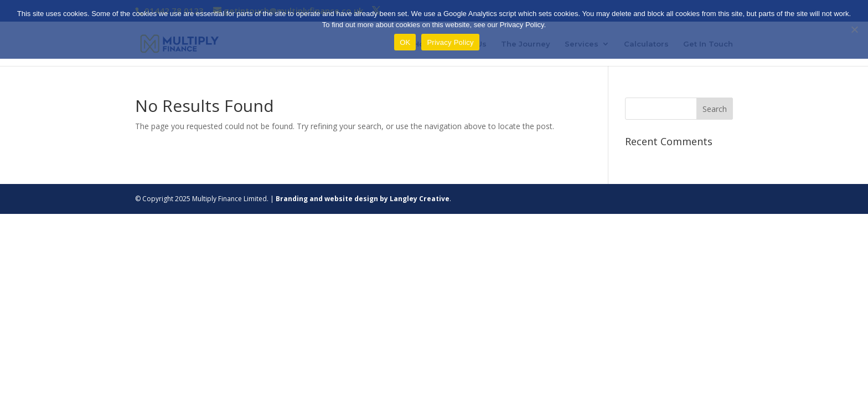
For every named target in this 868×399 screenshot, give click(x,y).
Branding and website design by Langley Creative (363, 199)
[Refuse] (854, 29)
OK (405, 42)
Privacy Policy (450, 42)
